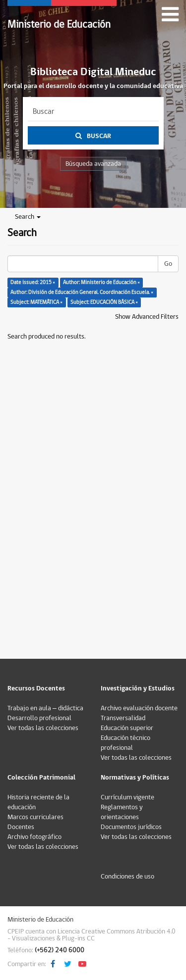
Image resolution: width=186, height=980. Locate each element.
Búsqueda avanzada (93, 164)
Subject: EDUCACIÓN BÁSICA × (104, 302)
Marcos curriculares (35, 817)
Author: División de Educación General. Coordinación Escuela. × (82, 292)
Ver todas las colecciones (43, 728)
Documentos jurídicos (131, 827)
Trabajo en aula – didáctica (45, 708)
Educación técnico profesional (125, 743)
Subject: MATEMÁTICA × (36, 302)
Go (168, 264)
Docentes (21, 827)
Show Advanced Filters (147, 317)
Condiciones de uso (127, 877)
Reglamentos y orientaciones (122, 812)
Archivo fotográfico (34, 837)
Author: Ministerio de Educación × (101, 282)
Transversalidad (123, 718)
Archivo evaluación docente (139, 708)
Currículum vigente (127, 797)
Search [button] (28, 217)
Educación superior (127, 728)
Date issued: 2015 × (33, 282)
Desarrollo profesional (39, 718)
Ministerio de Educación (59, 24)
